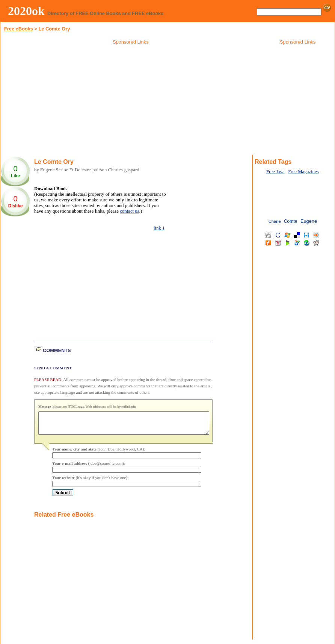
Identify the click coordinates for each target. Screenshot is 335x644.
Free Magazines (303, 172)
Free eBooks (19, 29)
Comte (291, 221)
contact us (130, 211)
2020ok (26, 11)
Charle (275, 221)
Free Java (275, 172)
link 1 (159, 228)
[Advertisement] (131, 101)
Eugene (309, 221)
